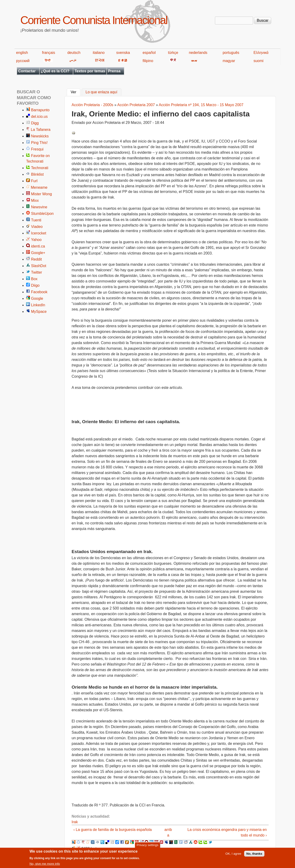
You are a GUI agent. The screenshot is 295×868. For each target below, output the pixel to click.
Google (37, 298)
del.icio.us (39, 117)
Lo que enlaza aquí (102, 92)
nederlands (198, 53)
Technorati (40, 168)
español (149, 53)
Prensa (114, 71)
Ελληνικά (261, 53)
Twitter (37, 272)
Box (34, 279)
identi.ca (38, 246)
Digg (35, 123)
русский (23, 61)
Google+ (38, 253)
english (22, 53)
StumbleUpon (42, 214)
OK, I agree (233, 856)
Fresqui (37, 149)
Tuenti (36, 220)
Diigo (35, 285)
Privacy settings (147, 847)
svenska (123, 53)
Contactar (27, 71)
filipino (148, 61)
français (49, 53)
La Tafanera (41, 130)
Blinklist (37, 174)
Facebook (39, 292)
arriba (168, 832)
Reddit (36, 259)
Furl (34, 181)
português (231, 53)
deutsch (74, 53)
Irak (75, 822)
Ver (76, 92)
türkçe (173, 53)
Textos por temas (90, 71)
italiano (99, 53)
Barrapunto (40, 110)
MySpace (39, 312)
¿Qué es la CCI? (55, 71)
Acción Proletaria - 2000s (93, 105)
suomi (258, 61)
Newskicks (40, 136)
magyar (229, 61)
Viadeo (37, 227)
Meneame (39, 187)
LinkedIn (38, 305)
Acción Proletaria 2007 (136, 105)
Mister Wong (42, 194)
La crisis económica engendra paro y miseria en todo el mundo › (227, 832)
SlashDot (39, 266)
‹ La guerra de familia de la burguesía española (113, 830)
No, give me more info (45, 866)
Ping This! (39, 143)
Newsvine (39, 207)
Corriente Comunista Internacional (94, 20)
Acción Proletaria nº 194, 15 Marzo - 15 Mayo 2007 (201, 105)
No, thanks (254, 856)
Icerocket (39, 233)
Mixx (35, 200)
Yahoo (36, 240)
